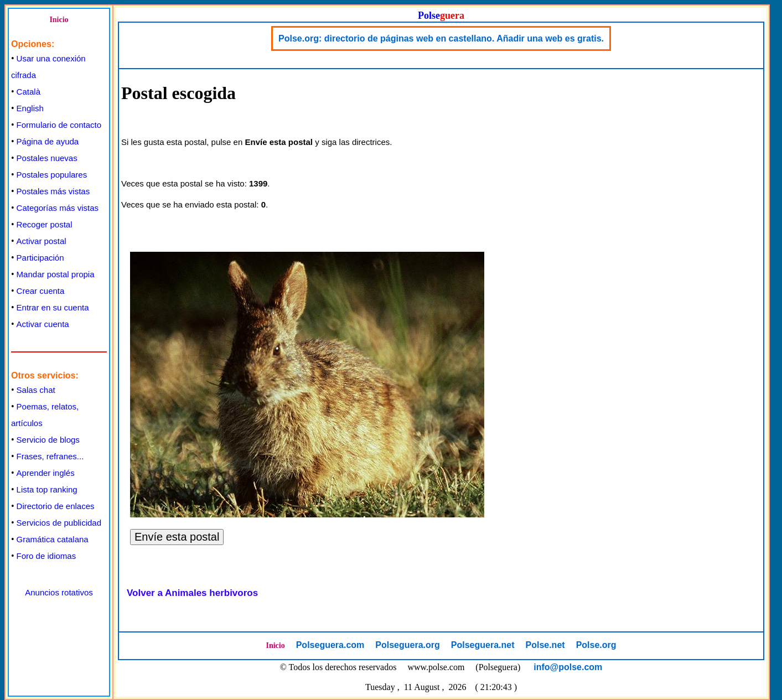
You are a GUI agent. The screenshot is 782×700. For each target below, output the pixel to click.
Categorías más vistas (58, 208)
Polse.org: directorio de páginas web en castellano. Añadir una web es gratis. (441, 38)
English (30, 108)
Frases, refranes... (50, 456)
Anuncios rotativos (59, 592)
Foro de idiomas (46, 556)
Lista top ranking (47, 489)
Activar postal (42, 241)
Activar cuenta (43, 324)
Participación (40, 258)
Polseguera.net (483, 645)
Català (29, 92)
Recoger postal (45, 224)
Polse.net (545, 645)
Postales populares (52, 175)
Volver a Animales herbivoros (192, 593)
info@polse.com (568, 667)
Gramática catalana (53, 539)
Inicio (59, 20)
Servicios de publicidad (59, 523)
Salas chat (36, 390)
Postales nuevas (47, 158)
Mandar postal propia (56, 274)
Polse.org (596, 645)
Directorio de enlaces (56, 506)
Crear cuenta (41, 291)
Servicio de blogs (48, 440)
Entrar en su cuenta (53, 307)
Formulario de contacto (59, 125)
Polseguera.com (330, 645)
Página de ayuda (48, 141)
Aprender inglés (46, 473)
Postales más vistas (53, 191)
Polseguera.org (407, 645)
